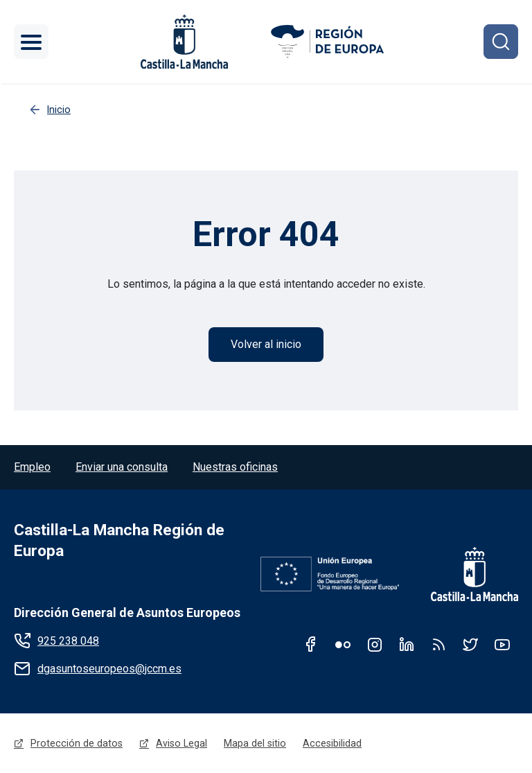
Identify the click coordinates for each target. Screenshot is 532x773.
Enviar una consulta (122, 467)
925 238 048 (68, 641)
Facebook (311, 644)
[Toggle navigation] (31, 42)
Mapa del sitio (255, 743)
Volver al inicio (266, 344)
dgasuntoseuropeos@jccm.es (109, 669)
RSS (438, 644)
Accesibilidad (332, 743)
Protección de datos (77, 743)
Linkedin (407, 644)
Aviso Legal (181, 743)
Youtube (502, 644)
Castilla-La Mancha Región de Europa (119, 540)
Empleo (32, 467)
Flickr (343, 644)
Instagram (375, 644)
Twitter (470, 644)
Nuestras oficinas (235, 467)
